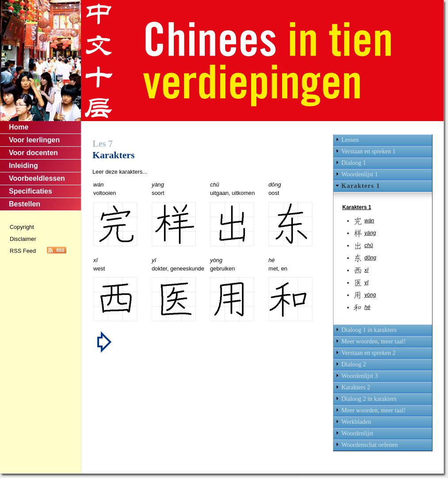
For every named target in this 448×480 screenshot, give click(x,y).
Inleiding (23, 166)
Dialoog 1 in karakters (369, 330)
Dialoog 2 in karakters (369, 399)
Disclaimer (23, 239)
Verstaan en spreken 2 (368, 353)
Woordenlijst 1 (360, 174)
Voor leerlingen (34, 140)
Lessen (350, 140)
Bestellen (25, 204)
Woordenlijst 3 (360, 376)
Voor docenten (33, 153)
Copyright (22, 227)
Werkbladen (356, 422)
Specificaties (31, 191)
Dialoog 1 (354, 163)
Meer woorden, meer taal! (373, 341)
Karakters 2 (356, 387)
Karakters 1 (361, 186)
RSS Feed (23, 251)
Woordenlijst (357, 433)
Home (19, 127)
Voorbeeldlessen (37, 178)
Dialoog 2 (354, 364)
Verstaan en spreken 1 (368, 151)
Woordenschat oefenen (370, 445)
